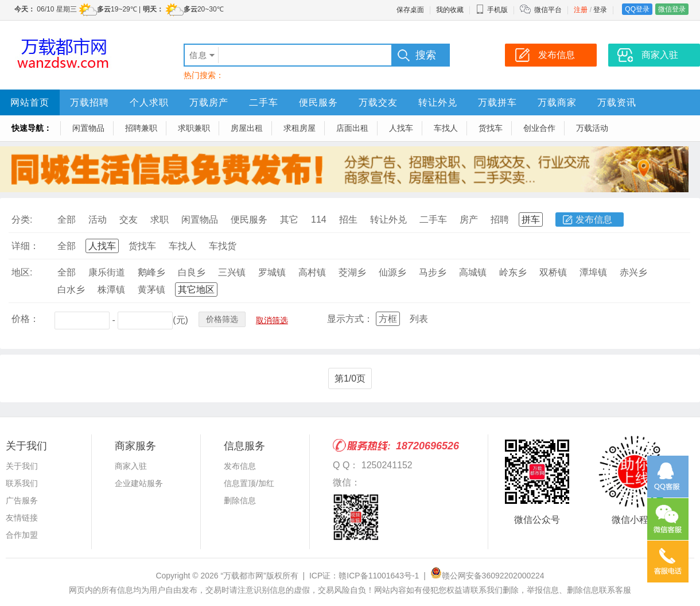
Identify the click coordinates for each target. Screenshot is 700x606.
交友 (129, 220)
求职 (160, 220)
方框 (388, 319)
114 (319, 220)
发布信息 (594, 220)
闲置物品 (88, 128)
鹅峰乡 (151, 272)
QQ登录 (637, 9)
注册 (581, 10)
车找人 (446, 128)
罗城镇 (272, 272)
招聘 (500, 220)
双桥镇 (553, 272)
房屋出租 (247, 128)
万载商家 (557, 102)
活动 (98, 220)
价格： (25, 319)
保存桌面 (410, 10)
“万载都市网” (243, 576)
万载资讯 (617, 102)
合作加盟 (22, 535)
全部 (67, 220)
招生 (348, 220)
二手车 (264, 102)
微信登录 (672, 9)
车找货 (223, 246)
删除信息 (240, 500)
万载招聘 (90, 102)
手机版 (492, 10)
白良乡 (192, 272)
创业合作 (539, 128)
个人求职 (149, 102)
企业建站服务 (139, 483)
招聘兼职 (141, 128)
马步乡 (433, 272)
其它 (289, 220)
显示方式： (350, 319)
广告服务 (22, 500)
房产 (469, 220)
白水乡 (71, 290)
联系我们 (22, 483)
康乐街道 (107, 272)
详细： (25, 246)
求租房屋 (300, 128)
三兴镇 (232, 272)
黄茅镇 (151, 290)
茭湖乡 (352, 272)
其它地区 (196, 290)
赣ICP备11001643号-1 (379, 576)
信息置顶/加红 (249, 483)
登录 (600, 10)
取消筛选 (272, 320)
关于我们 (22, 466)
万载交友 (378, 102)
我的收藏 (450, 10)
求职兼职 (194, 128)
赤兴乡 (633, 272)
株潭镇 (111, 290)
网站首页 (30, 102)
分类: (22, 220)
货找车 (491, 128)
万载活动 (592, 128)
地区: (22, 272)
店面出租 (352, 128)
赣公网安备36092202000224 (487, 576)
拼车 (531, 220)
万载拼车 (497, 102)
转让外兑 (438, 102)
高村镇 (312, 272)
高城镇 (473, 272)
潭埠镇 (593, 272)
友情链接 (22, 518)
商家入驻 (131, 466)
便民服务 (318, 102)
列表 (419, 319)
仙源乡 (392, 272)
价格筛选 (222, 319)
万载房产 (209, 102)
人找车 (401, 128)
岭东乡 (513, 272)
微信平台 (548, 10)
